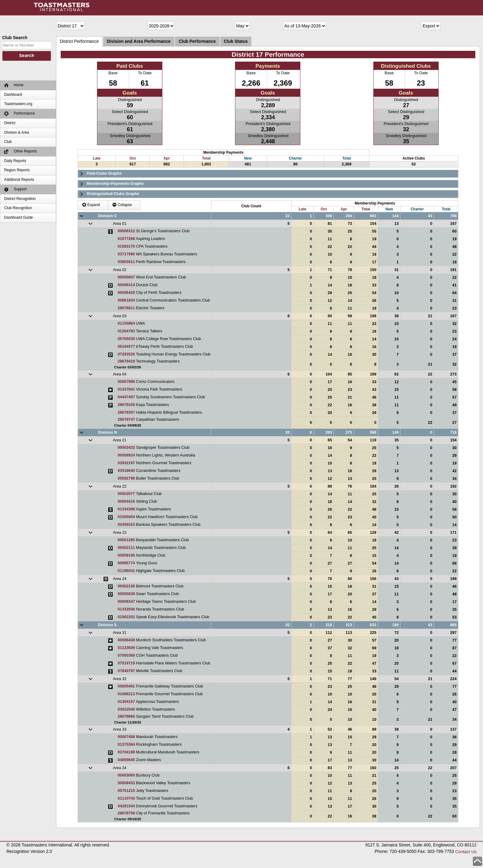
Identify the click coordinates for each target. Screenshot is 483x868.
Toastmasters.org (18, 104)
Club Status (236, 41)
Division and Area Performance (139, 41)
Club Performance (197, 41)
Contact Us (466, 852)
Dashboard (13, 95)
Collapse (122, 205)
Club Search (15, 38)
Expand (91, 205)
